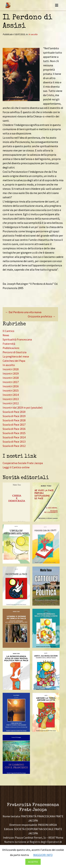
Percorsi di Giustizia (15, 352)
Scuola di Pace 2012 (14, 446)
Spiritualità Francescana (17, 339)
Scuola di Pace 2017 (14, 425)
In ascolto (33, 34)
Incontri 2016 (11, 386)
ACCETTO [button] (33, 862)
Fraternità (9, 344)
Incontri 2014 (11, 395)
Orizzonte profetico (42, 316)
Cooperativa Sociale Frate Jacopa (23, 463)
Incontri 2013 (11, 399)
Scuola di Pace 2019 (14, 416)
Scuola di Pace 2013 (14, 442)
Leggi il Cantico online (16, 467)
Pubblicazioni (11, 348)
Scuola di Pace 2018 (14, 420)
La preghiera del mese (16, 356)
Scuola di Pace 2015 (14, 433)
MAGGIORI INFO (43, 855)
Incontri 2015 (11, 390)
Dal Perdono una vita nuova (23, 312)
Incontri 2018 (11, 378)
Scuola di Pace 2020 (14, 412)
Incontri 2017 (11, 382)
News (6, 335)
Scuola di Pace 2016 (14, 429)
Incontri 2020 (11, 369)
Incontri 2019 (11, 373)
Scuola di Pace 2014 (14, 437)
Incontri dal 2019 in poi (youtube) (23, 407)
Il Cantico (8, 331)
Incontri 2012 (11, 403)
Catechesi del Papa (14, 361)
